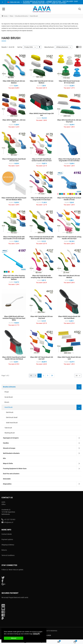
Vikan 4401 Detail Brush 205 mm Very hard (41, 317)
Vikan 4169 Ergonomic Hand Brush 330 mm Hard (14, 160)
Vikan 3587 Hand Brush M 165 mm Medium (42, 82)
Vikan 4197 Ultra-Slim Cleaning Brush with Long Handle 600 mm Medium (14, 277)
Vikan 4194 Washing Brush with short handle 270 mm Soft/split (14, 238)
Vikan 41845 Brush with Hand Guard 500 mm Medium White (14, 199)
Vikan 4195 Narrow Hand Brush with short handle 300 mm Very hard (42, 238)
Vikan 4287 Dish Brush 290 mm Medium (69, 277)
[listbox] (30, 47)
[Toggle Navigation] (4, 9)
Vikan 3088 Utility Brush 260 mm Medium (14, 82)
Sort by (20, 47)
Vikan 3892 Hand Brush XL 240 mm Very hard (69, 121)
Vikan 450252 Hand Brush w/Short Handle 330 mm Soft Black (14, 358)
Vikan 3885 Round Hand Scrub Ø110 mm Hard (69, 82)
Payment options (7, 539)
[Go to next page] (48, 376)
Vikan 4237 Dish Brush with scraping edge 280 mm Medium (42, 277)
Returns (4, 550)
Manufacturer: (49, 47)
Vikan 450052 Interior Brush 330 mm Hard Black (69, 317)
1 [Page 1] (40, 376)
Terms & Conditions (8, 555)
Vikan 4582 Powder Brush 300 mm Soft (69, 358)
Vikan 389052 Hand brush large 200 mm (41, 114)
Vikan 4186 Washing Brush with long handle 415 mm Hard (42, 199)
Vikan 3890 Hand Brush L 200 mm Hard (14, 121)
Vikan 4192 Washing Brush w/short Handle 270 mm (69, 199)
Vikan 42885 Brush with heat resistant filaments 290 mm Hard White (14, 318)
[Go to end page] (52, 376)
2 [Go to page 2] (44, 376)
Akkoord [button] (14, 638)
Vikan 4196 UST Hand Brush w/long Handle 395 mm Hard (69, 238)
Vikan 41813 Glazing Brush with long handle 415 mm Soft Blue (69, 160)
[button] (3, 2)
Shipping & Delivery (8, 545)
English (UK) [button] (14, 2)
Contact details (7, 534)
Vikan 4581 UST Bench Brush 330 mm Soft (42, 358)
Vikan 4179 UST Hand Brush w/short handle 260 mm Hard (42, 160)
